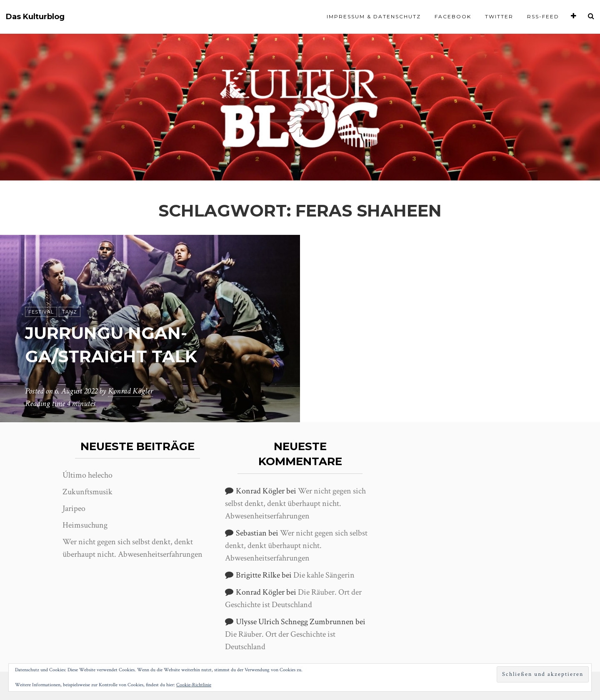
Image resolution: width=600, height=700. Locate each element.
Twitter (499, 16)
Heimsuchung (85, 525)
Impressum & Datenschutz (374, 16)
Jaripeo (74, 508)
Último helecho (87, 475)
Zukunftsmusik (87, 492)
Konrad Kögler (130, 391)
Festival (41, 312)
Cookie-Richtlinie (194, 685)
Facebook (453, 16)
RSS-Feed (543, 16)
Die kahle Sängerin (324, 575)
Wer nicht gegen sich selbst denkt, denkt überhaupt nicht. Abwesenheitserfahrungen (295, 503)
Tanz (70, 312)
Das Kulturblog (35, 17)
